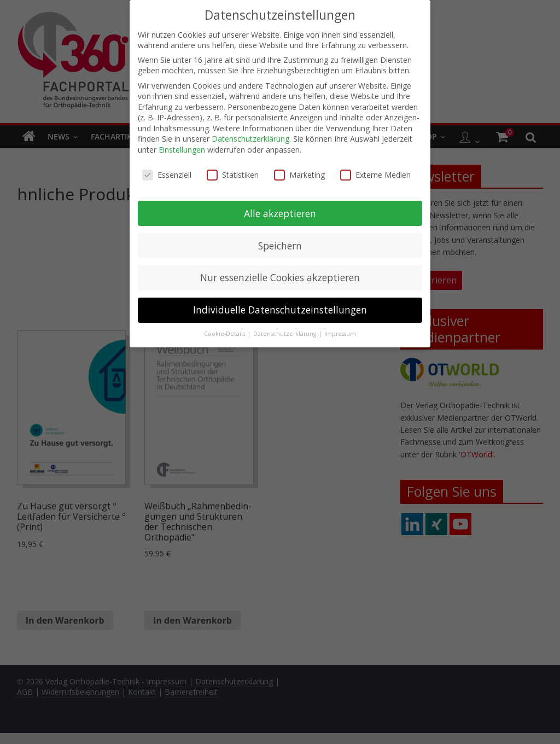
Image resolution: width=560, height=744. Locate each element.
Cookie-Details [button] (225, 330)
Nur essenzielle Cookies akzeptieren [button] (280, 274)
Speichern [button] (280, 242)
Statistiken (233, 171)
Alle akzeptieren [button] (280, 210)
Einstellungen (182, 146)
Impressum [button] (340, 330)
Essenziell (167, 171)
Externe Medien (375, 171)
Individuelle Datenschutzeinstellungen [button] (280, 306)
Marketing (299, 171)
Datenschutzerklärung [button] (285, 330)
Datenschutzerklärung (250, 135)
